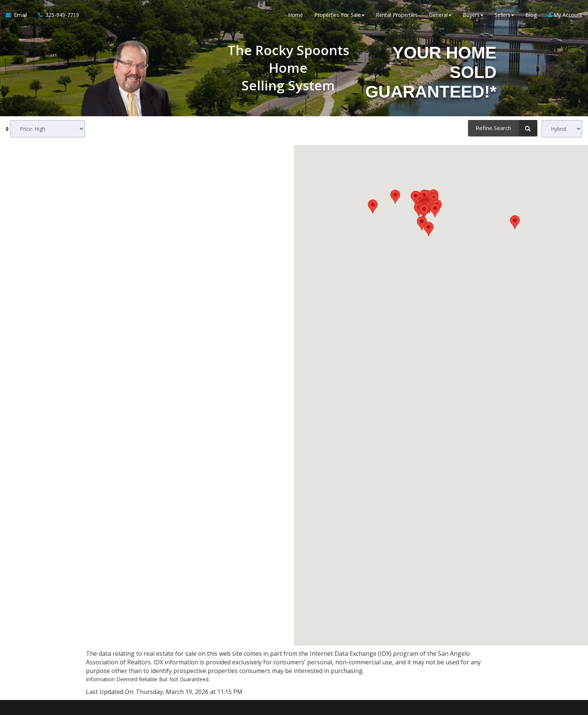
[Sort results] (48, 129)
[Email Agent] (19, 15)
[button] (435, 386)
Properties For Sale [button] (339, 15)
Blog (531, 15)
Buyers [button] (473, 15)
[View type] (562, 129)
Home (295, 15)
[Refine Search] (503, 128)
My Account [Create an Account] (565, 15)
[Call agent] (56, 15)
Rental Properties (397, 15)
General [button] (440, 15)
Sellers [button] (504, 15)
